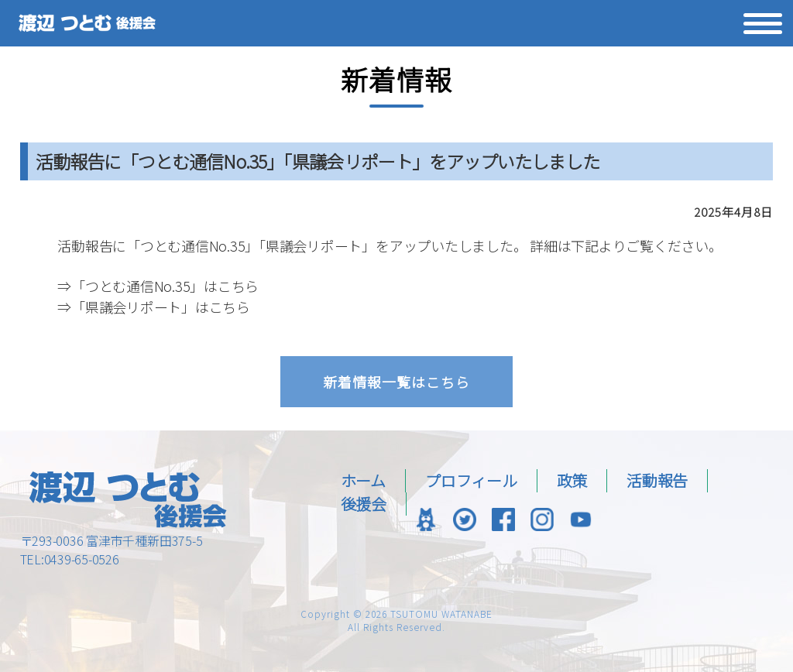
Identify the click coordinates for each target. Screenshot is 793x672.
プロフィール (471, 480)
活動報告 (657, 480)
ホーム (363, 480)
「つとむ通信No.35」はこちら (165, 286)
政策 (572, 480)
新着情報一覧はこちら (396, 382)
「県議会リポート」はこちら (161, 307)
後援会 (364, 504)
